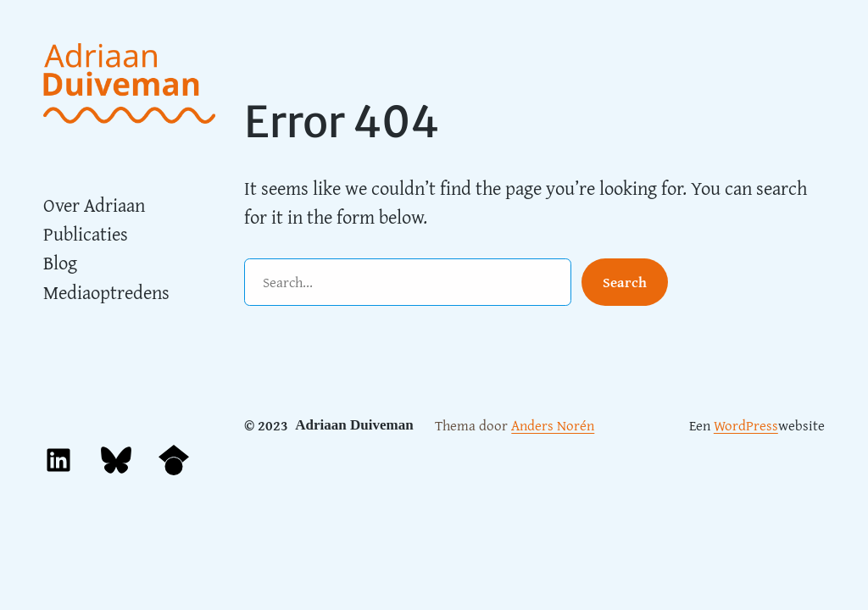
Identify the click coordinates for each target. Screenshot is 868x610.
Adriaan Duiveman (354, 425)
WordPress (746, 425)
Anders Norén (553, 425)
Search (625, 282)
